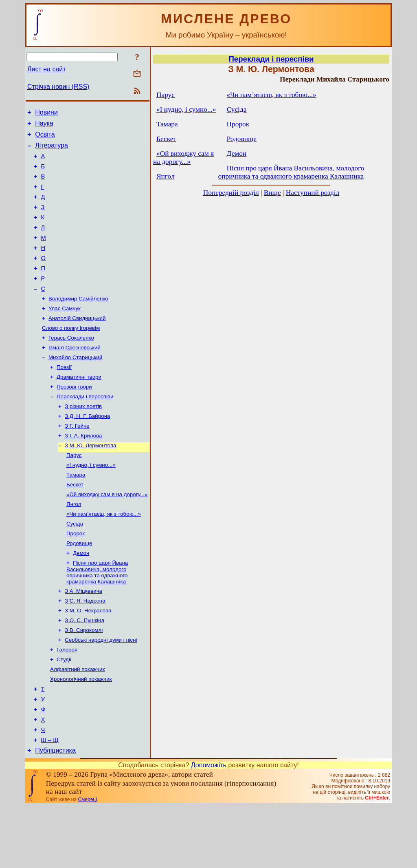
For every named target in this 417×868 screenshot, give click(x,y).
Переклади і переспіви (85, 427)
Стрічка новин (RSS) (58, 87)
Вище (272, 193)
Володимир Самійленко (78, 321)
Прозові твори (74, 417)
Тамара (76, 512)
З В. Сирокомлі (84, 679)
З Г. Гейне (77, 459)
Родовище (79, 586)
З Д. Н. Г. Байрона (87, 449)
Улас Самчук (65, 332)
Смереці (87, 861)
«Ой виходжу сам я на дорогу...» (107, 533)
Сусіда (75, 565)
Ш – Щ (50, 800)
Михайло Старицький (75, 385)
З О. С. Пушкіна (84, 668)
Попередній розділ (231, 193)
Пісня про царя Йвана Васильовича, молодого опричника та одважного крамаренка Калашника (97, 617)
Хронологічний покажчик (81, 732)
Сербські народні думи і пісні (101, 690)
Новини (46, 114)
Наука (44, 126)
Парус (74, 491)
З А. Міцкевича (83, 637)
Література (52, 150)
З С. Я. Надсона (85, 647)
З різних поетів (83, 438)
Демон (81, 597)
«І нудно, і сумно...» (91, 502)
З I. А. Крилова (83, 470)
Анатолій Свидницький (77, 343)
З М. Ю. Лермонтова (90, 480)
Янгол (74, 544)
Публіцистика (55, 812)
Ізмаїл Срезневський (75, 374)
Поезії (64, 396)
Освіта (45, 138)
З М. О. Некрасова (88, 658)
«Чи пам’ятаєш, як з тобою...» (104, 555)
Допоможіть (209, 827)
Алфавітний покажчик (77, 721)
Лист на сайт (47, 69)
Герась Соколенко (71, 364)
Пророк (76, 576)
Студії (64, 711)
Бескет (75, 523)
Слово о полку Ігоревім (71, 353)
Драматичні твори (79, 406)
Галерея (67, 700)
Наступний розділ (313, 193)
